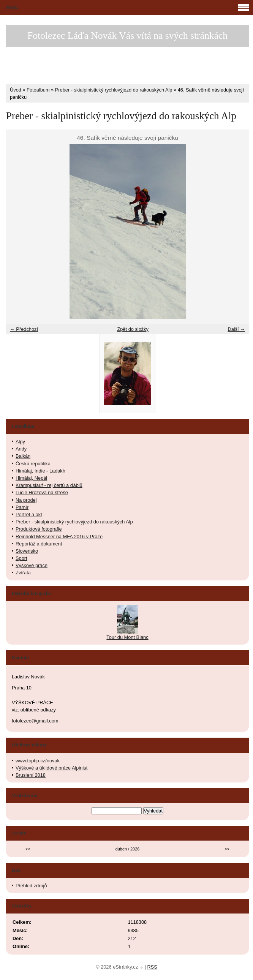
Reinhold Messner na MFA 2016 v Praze (59, 537)
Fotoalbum (38, 90)
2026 (135, 849)
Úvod (16, 90)
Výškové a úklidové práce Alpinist (51, 768)
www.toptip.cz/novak (38, 761)
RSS (152, 967)
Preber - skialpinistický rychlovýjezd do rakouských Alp (114, 90)
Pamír (22, 507)
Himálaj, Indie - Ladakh (40, 471)
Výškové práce (32, 565)
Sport (21, 558)
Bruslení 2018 (31, 775)
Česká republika (33, 464)
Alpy (20, 442)
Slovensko (27, 551)
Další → (236, 329)
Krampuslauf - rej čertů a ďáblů (49, 485)
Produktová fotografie (39, 529)
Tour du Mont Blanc (127, 637)
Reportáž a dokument (39, 544)
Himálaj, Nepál (31, 478)
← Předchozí (24, 329)
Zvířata (23, 573)
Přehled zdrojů (31, 886)
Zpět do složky (133, 329)
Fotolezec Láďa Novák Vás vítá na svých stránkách (127, 36)
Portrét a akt (29, 514)
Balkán (23, 456)
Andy (21, 449)
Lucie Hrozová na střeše (42, 492)
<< (28, 849)
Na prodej (26, 500)
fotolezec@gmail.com (35, 721)
